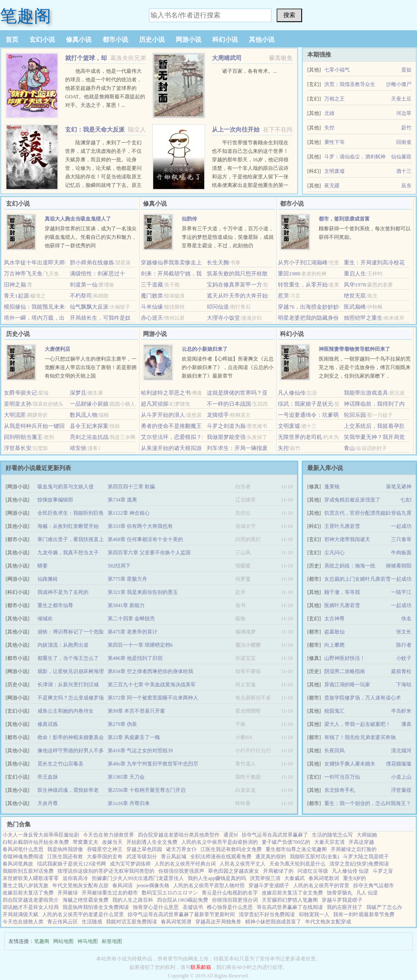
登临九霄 (401, 513)
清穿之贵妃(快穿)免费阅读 (359, 864)
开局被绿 (68, 893)
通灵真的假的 (271, 857)
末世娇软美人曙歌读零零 (31, 878)
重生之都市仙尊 (55, 605)
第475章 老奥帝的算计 (133, 632)
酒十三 (404, 171)
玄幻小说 (42, 40)
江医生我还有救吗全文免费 (231, 849)
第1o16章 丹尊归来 (129, 803)
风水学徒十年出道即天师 (34, 262)
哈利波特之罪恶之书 (166, 393)
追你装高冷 (75, 878)
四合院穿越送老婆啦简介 (31, 900)
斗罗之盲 (383, 871)
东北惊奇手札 (340, 790)
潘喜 (406, 724)
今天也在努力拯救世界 (109, 835)
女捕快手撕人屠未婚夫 (350, 764)
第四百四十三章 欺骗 (131, 487)
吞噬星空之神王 (105, 849)
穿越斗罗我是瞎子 (342, 900)
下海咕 (404, 685)
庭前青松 (401, 671)
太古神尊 (334, 619)
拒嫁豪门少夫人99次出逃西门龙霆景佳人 (138, 878)
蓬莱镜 (332, 487)
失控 (329, 128)
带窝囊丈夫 (86, 842)
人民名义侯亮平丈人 (243, 864)
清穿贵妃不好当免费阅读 (267, 914)
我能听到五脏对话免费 (28, 871)
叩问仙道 (218, 307)
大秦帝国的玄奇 (105, 857)
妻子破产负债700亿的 (286, 842)
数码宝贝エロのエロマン (170, 893)
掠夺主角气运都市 (374, 885)
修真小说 (79, 40)
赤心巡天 (152, 318)
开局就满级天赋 (20, 914)
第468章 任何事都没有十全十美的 (145, 539)
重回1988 (289, 274)
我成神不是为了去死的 (63, 592)
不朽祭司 (81, 296)
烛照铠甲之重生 (363, 318)
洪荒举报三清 (265, 878)
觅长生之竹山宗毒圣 (60, 764)
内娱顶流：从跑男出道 (63, 645)
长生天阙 (218, 262)
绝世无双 (355, 296)
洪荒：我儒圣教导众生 (350, 84)
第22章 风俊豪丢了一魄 (134, 737)
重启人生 (355, 274)
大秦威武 (294, 878)
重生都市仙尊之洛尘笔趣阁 (296, 849)
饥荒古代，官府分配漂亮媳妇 (357, 513)
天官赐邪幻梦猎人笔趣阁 (290, 900)
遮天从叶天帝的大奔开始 (237, 296)
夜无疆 (332, 186)
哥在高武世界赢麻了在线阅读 (290, 907)
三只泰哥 (401, 539)
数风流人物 (84, 415)
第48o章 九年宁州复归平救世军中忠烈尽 (153, 764)
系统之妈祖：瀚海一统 (350, 566)
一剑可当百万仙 (342, 777)
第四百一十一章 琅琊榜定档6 (140, 645)
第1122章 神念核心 (129, 513)
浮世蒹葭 (401, 790)
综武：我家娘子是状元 (306, 404)
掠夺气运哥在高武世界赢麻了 (275, 835)
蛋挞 (406, 70)
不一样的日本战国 (229, 404)
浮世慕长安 (18, 448)
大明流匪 (15, 415)
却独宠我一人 (314, 914)
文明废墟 (334, 171)
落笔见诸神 (399, 487)
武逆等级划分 (142, 857)
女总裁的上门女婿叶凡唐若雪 (357, 579)
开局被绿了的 (278, 871)
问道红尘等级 (313, 871)
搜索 (289, 15)
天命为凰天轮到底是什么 (297, 864)
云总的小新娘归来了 (205, 349)
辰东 (406, 186)
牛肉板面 (401, 553)
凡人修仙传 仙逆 (350, 871)
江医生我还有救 (65, 857)
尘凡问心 (334, 553)
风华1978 (355, 285)
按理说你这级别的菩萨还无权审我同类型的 (106, 871)
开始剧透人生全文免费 (152, 842)
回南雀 (404, 142)
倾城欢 (45, 619)
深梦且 (78, 393)
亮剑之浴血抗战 (89, 437)
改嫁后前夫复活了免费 (28, 893)
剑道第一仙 (84, 285)
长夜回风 (334, 751)
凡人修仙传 (292, 393)
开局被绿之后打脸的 (354, 849)
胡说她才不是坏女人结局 (31, 907)
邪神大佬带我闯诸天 (347, 539)
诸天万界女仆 (181, 849)
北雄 (329, 113)
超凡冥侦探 (155, 404)
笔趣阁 (26, 16)
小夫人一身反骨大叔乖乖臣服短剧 (41, 835)
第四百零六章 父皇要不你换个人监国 (149, 553)
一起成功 (401, 526)
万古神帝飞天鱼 (23, 274)
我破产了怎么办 (384, 907)
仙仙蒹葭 (401, 157)
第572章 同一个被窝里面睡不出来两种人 (153, 698)
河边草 (404, 113)
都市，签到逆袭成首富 (344, 219)
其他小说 (262, 40)
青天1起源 (16, 296)
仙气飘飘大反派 (89, 307)
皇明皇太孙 (18, 404)
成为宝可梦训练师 (130, 864)
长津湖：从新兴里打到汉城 (68, 685)
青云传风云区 (63, 922)
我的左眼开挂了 (345, 907)
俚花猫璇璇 (399, 764)
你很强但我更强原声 (181, 871)
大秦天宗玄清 (329, 842)
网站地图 (63, 941)
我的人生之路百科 (133, 900)
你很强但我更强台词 (235, 900)
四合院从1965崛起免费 (183, 900)
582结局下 (119, 566)
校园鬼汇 (334, 711)
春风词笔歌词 (324, 878)
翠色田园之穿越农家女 (234, 871)
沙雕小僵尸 (399, 84)
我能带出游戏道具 (366, 393)
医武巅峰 (355, 307)
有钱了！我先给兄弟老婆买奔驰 (360, 737)
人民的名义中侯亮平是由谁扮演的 (220, 842)
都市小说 (115, 40)
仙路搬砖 (48, 579)
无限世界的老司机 (300, 437)
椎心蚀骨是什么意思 (230, 907)
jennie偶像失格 (153, 885)
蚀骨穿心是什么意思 (156, 907)
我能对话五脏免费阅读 (131, 922)
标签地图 (112, 941)
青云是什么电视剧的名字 (230, 893)
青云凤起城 (174, 857)
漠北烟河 (401, 751)
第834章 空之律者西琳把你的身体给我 (150, 671)
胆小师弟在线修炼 (92, 262)
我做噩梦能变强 (226, 437)
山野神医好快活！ (345, 658)
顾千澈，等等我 (342, 592)
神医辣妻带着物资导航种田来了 (354, 349)
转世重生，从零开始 (303, 285)
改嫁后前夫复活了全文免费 (292, 893)
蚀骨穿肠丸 (340, 893)
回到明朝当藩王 (23, 437)
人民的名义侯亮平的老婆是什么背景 (83, 914)
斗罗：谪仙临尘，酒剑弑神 (355, 157)
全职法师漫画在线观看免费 (221, 857)
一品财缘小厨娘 (89, 404)
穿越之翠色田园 (144, 849)
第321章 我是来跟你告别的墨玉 (143, 592)
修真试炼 (48, 724)
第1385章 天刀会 (126, 777)
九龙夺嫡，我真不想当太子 (68, 553)
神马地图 (88, 941)
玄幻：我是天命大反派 (95, 130)
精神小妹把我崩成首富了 (273, 922)
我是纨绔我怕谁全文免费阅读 (96, 907)
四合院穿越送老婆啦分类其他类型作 (179, 835)
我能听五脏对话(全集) (314, 857)
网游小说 (189, 40)
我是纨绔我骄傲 (65, 849)
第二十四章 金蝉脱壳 (131, 619)
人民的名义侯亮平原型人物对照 (209, 885)
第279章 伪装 (122, 724)
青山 (349, 448)
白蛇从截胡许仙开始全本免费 (36, 842)
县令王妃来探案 (89, 426)
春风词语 (123, 885)
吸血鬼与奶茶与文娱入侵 (66, 487)
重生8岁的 (354, 878)
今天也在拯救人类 (23, 922)
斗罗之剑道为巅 (226, 426)
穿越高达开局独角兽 (218, 922)
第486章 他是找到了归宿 (135, 658)
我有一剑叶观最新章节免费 (364, 914)
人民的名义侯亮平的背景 (321, 885)
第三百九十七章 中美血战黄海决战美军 (152, 685)
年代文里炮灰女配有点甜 (80, 885)
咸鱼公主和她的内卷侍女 (66, 711)
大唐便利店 (57, 349)
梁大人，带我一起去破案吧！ (357, 724)
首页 (12, 40)
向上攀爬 (334, 645)
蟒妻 (43, 566)
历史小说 (152, 40)
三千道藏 (152, 285)
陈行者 (404, 645)
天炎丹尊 (48, 803)
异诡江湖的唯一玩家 (347, 685)
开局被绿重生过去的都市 (110, 893)
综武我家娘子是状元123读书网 (71, 864)
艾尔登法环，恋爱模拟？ (171, 437)
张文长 (404, 632)
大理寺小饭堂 (223, 318)
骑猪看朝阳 (399, 566)
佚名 (406, 619)
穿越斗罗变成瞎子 (269, 885)
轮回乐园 (355, 415)
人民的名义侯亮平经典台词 (185, 864)
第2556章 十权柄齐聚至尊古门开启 (147, 790)
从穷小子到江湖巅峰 (303, 262)
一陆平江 (401, 592)
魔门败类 (152, 296)
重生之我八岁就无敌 (26, 885)
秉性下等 (334, 142)
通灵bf (231, 835)
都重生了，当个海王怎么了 (68, 658)
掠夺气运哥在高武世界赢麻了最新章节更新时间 (181, 914)
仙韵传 (189, 219)
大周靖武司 (227, 58)
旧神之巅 (15, 285)
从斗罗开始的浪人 (163, 415)
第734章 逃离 (122, 500)
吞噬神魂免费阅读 (23, 857)
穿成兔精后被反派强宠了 (352, 500)
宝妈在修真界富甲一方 (234, 285)
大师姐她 (367, 835)
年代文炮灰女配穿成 (328, 922)
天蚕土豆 (401, 99)
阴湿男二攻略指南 (345, 671)
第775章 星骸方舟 (127, 579)
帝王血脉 (48, 777)
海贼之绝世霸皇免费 (86, 900)
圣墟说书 (193, 907)
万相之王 (334, 99)
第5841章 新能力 (126, 605)
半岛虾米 (401, 711)
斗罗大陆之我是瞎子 (366, 857)
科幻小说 (225, 40)
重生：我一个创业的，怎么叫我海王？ (368, 803)
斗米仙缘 (152, 307)
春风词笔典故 (18, 864)
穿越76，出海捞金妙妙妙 (308, 307)
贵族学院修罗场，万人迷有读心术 (363, 698)
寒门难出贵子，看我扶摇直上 (71, 539)
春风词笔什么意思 (23, 849)
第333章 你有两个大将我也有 (140, 526)
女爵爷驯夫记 (20, 393)
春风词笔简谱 (176, 922)
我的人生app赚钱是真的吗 (217, 878)
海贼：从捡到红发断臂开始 (68, 526)
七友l (406, 500)
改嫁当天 (112, 842)
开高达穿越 (361, 842)
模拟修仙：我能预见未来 (34, 307)
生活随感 (92, 922)
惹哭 (283, 296)
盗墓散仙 (334, 632)
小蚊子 (404, 658)
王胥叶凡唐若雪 (342, 526)
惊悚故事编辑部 (55, 500)
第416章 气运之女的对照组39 (140, 751)
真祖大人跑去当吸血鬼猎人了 (78, 219)
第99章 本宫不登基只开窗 (136, 711)
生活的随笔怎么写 (332, 835)
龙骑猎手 (218, 415)
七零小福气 (337, 70)
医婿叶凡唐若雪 (342, 605)
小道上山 (401, 777)
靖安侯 (78, 448)
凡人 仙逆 (367, 893)
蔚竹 (406, 128)
